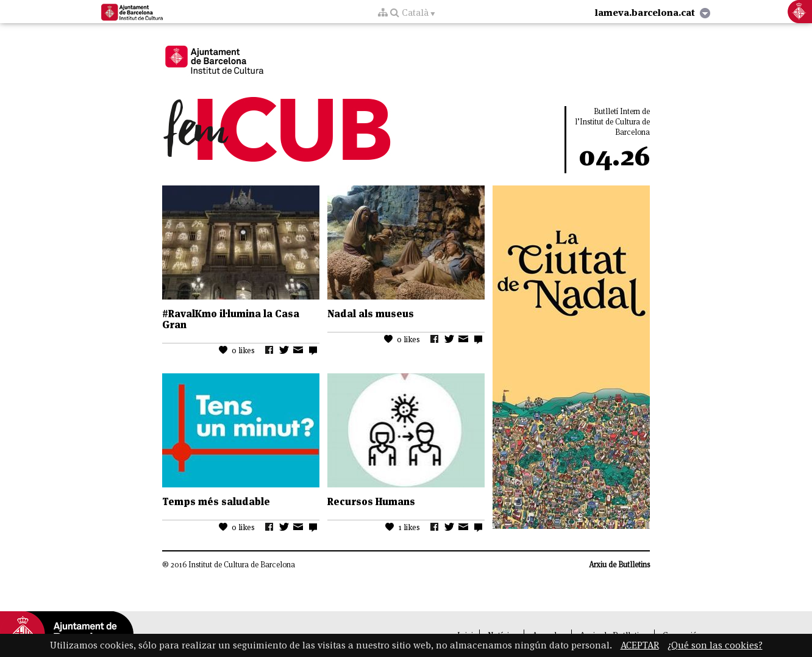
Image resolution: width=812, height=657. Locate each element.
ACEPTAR (640, 645)
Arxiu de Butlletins (619, 565)
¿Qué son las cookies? (715, 645)
